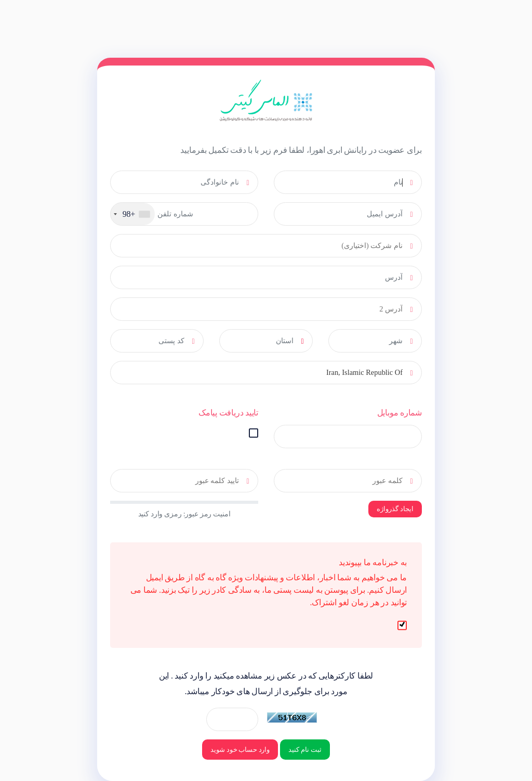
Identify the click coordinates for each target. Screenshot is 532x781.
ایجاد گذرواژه (395, 509)
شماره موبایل (400, 413)
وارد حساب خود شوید (240, 750)
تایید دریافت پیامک (228, 413)
